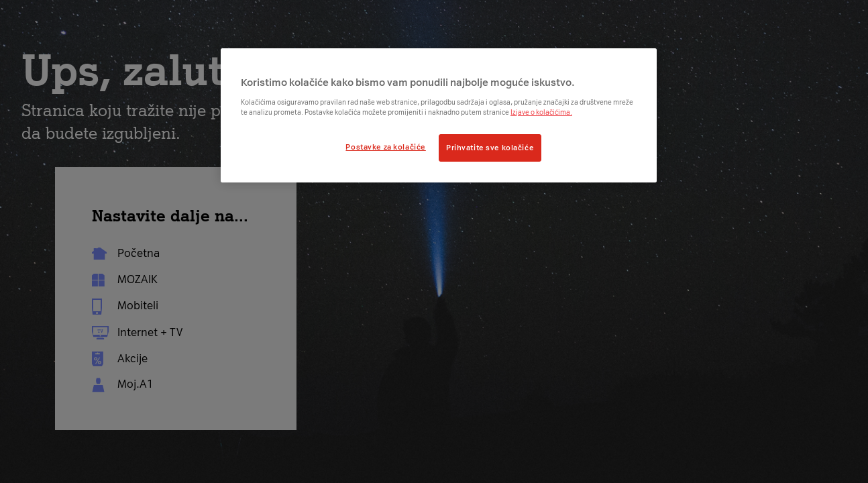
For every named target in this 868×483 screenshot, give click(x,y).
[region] (439, 115)
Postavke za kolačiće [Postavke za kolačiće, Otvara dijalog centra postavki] (385, 147)
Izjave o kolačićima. (541, 112)
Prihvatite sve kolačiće (490, 148)
